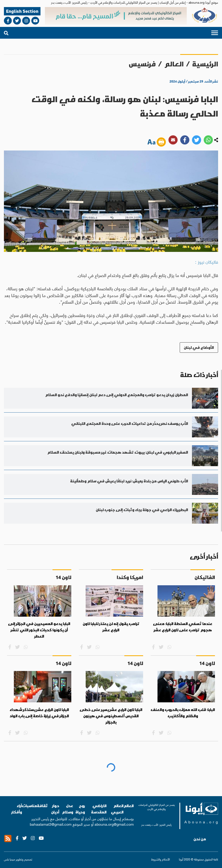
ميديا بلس (9, 859)
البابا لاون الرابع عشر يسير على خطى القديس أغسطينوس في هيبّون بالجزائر (111, 716)
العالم (174, 64)
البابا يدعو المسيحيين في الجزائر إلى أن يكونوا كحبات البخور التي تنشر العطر (39, 630)
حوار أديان (55, 809)
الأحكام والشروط (160, 859)
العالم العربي (117, 809)
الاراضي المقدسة (99, 809)
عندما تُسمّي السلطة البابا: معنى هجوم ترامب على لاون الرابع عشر (183, 627)
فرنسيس (142, 64)
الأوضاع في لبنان (199, 347)
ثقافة (42, 806)
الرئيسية (205, 64)
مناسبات (30, 806)
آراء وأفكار (17, 809)
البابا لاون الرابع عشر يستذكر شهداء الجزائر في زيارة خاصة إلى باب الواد (39, 713)
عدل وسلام (68, 809)
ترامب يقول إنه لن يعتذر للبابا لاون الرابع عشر (111, 627)
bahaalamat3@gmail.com (51, 824)
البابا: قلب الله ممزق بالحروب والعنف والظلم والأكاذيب (183, 713)
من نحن (200, 839)
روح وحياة (80, 809)
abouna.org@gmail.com (114, 824)
